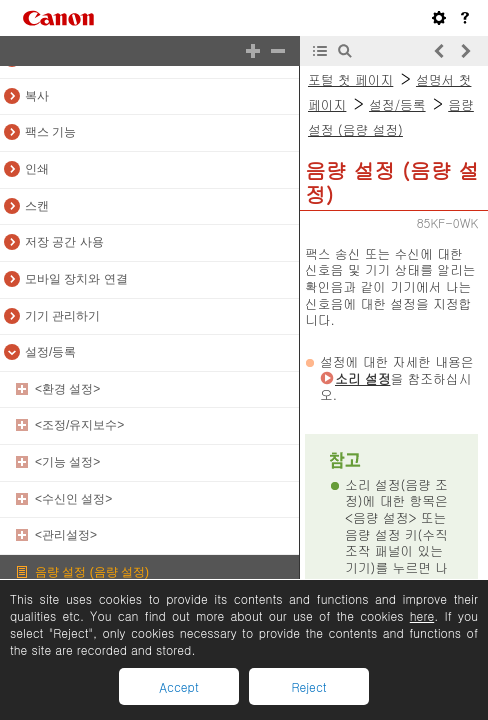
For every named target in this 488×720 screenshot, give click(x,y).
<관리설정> (66, 535)
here (422, 615)
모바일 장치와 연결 (76, 279)
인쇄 (37, 169)
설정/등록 (50, 352)
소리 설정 (362, 378)
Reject (308, 686)
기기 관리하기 (62, 316)
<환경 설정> (67, 389)
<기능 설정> (67, 462)
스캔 (37, 206)
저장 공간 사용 (64, 242)
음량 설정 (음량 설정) (92, 572)
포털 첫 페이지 (350, 79)
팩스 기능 (50, 132)
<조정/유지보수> (79, 425)
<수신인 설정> (73, 499)
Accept (178, 686)
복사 (37, 96)
